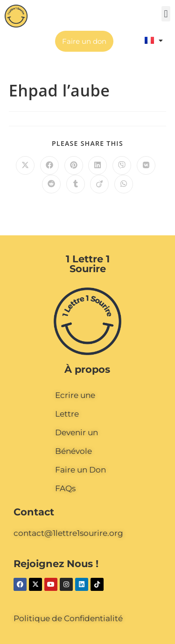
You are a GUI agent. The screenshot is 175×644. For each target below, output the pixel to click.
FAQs (65, 488)
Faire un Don (80, 470)
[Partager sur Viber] (122, 165)
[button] (166, 14)
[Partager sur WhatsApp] (124, 184)
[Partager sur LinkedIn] (98, 165)
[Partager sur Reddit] (51, 184)
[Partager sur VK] (146, 165)
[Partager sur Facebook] (49, 165)
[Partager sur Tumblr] (76, 184)
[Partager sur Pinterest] (74, 165)
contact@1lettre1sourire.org (68, 533)
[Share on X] (25, 165)
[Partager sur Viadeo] (99, 184)
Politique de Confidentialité (68, 618)
